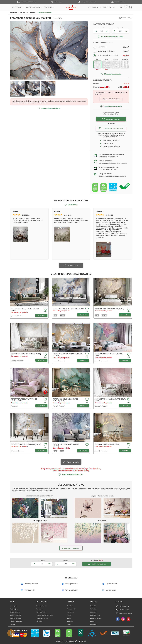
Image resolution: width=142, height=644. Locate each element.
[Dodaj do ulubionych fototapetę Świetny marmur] (45, 355)
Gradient (62, 451)
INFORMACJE (48, 7)
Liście (70, 618)
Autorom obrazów (41, 606)
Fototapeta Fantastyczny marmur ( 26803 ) (25, 309)
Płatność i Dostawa (16, 621)
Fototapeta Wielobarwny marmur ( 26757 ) (108, 355)
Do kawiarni (94, 624)
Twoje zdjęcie (14, 609)
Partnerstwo (40, 609)
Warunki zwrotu (41, 612)
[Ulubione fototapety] (126, 7)
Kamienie (21, 316)
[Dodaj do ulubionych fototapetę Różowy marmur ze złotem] (45, 400)
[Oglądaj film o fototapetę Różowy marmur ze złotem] (45, 392)
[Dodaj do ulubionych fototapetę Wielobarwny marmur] (128, 355)
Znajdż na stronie (15, 612)
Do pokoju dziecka (96, 618)
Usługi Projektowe (15, 615)
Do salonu (93, 612)
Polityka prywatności (42, 618)
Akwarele (56, 361)
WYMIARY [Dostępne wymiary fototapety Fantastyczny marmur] (41, 315)
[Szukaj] (121, 7)
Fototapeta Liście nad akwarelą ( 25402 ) (66, 445)
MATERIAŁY (104, 7)
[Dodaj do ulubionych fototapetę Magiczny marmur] (87, 309)
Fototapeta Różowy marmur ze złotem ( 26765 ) (24, 400)
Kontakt (12, 624)
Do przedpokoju (95, 615)
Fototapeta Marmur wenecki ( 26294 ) (26, 444)
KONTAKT (112, 7)
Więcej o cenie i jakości (111, 99)
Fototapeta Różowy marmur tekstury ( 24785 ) (110, 400)
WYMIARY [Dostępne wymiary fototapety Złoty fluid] (125, 450)
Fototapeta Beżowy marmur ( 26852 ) (109, 309)
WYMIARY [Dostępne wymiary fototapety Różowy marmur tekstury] (125, 406)
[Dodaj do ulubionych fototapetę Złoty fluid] (128, 445)
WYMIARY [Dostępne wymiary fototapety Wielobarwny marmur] (125, 361)
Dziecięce (70, 621)
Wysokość (120, 28)
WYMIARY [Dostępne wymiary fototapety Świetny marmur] (41, 360)
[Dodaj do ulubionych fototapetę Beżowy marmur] (128, 309)
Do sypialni (94, 606)
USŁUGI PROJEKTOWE (33, 7)
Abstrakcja (62, 315)
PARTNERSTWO (93, 7)
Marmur (14, 316)
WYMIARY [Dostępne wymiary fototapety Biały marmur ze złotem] (83, 361)
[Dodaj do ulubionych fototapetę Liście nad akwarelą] (87, 445)
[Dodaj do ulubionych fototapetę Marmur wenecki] (45, 445)
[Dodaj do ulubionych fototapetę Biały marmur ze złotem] (87, 355)
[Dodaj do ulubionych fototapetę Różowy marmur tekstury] (128, 400)
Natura (70, 624)
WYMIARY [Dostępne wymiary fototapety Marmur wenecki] (41, 450)
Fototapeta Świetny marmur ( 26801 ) (26, 354)
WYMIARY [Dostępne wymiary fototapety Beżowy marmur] (125, 315)
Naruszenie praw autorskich (44, 615)
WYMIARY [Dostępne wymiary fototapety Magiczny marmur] (83, 315)
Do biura (93, 621)
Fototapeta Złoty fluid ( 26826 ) (107, 444)
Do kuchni (93, 609)
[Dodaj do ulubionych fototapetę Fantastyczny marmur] (45, 309)
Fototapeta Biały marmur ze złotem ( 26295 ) (68, 355)
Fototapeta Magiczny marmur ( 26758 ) (68, 309)
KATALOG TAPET (17, 7)
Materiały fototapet (16, 618)
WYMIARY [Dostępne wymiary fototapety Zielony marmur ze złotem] (83, 406)
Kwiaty (70, 615)
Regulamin (39, 621)
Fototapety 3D (72, 609)
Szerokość (102, 28)
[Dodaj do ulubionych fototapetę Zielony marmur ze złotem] (87, 400)
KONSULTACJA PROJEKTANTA (71, 548)
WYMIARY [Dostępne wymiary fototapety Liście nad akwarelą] (83, 451)
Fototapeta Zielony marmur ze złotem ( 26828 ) (65, 400)
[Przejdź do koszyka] (130, 7)
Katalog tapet (14, 606)
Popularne (70, 606)
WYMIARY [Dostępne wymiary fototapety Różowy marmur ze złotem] (41, 406)
